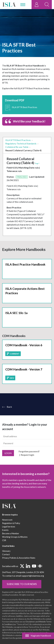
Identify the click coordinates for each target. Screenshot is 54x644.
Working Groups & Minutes (15, 544)
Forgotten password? (29, 459)
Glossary (6, 558)
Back (9, 414)
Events (5, 537)
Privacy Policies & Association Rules (19, 565)
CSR (4, 548)
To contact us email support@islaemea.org (23, 583)
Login (8, 460)
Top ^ (37, 163)
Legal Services (9, 534)
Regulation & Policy (11, 531)
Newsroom (7, 527)
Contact (6, 562)
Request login (27, 462)
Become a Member (11, 541)
